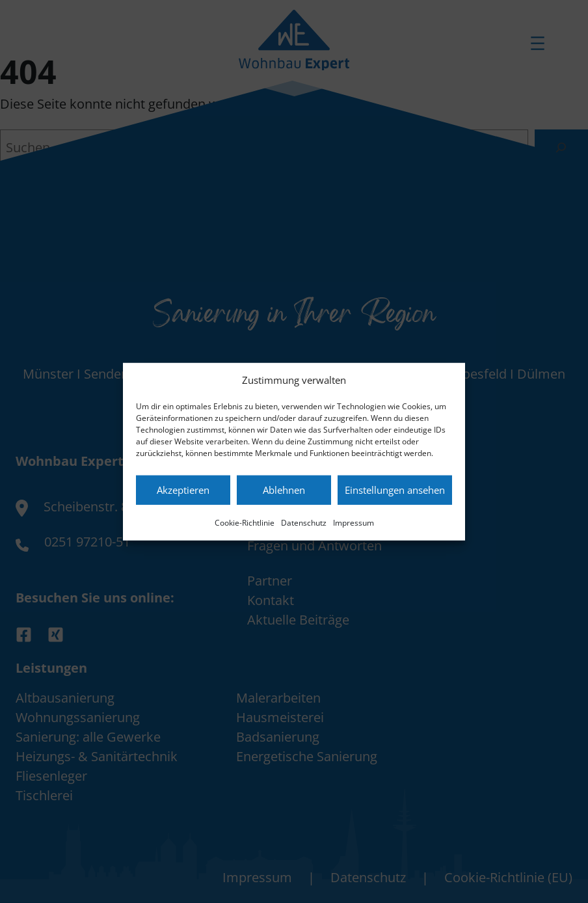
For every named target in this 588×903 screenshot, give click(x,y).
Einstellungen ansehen (395, 490)
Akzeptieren (183, 490)
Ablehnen (284, 490)
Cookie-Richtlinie (245, 522)
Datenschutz (304, 522)
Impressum (354, 522)
